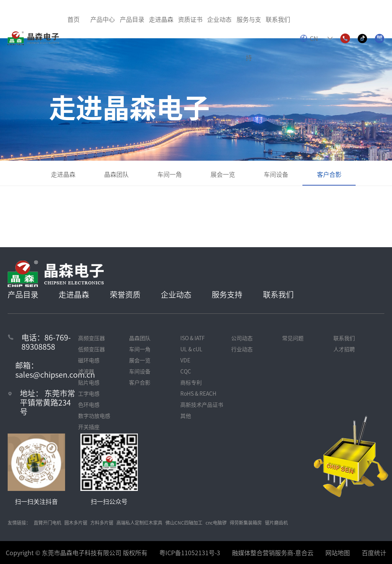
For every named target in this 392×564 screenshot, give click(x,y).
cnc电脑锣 (216, 522)
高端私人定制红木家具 (139, 522)
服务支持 (227, 294)
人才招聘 (344, 349)
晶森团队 (116, 174)
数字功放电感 (94, 416)
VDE (185, 360)
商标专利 (191, 382)
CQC (186, 371)
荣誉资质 (125, 294)
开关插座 (89, 427)
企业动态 (176, 294)
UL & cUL (191, 349)
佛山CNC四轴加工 (184, 522)
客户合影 (329, 174)
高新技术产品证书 (202, 404)
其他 (186, 416)
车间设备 (276, 174)
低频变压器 (91, 349)
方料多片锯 (102, 522)
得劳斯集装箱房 (246, 522)
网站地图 (338, 553)
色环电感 (89, 404)
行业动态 (242, 349)
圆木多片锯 (76, 522)
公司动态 (242, 338)
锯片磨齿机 (276, 522)
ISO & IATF (193, 338)
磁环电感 (89, 360)
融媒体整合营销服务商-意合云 (273, 553)
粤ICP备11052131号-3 (190, 553)
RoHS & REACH (198, 393)
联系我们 (278, 294)
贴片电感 (89, 382)
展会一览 (223, 174)
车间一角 (170, 174)
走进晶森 (63, 174)
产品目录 (23, 294)
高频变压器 (91, 338)
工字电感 (89, 393)
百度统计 (374, 553)
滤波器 (86, 371)
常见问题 (293, 338)
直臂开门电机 (47, 522)
